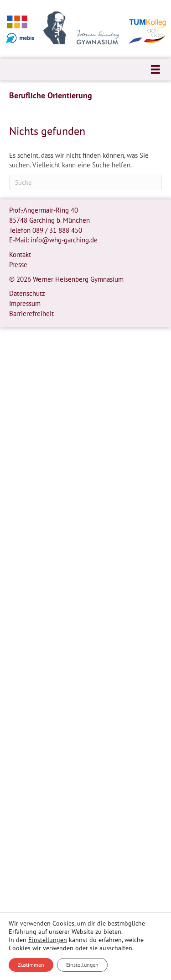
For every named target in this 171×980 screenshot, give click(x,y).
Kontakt (20, 254)
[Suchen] (85, 182)
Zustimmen (31, 965)
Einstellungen (48, 940)
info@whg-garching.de (64, 240)
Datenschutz (27, 293)
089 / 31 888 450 (57, 230)
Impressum (25, 303)
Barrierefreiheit (31, 313)
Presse (18, 265)
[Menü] (155, 70)
